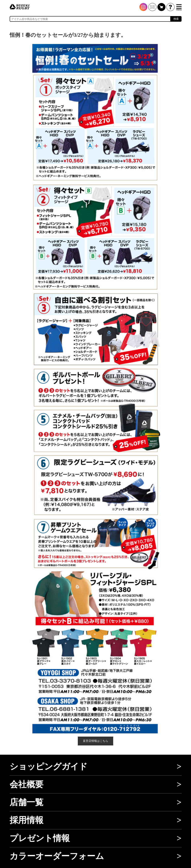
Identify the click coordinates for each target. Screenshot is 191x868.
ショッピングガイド (49, 767)
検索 (176, 19)
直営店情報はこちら (95, 741)
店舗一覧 (27, 802)
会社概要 (27, 784)
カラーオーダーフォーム (57, 856)
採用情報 (27, 820)
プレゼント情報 (40, 838)
